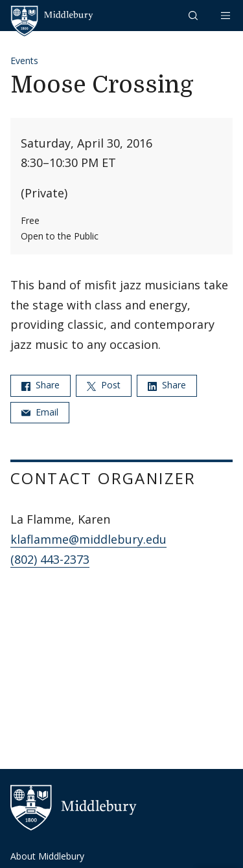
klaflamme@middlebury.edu (88, 539)
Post (104, 385)
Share (40, 385)
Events (24, 61)
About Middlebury (47, 856)
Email (40, 412)
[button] (194, 15)
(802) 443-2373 (50, 559)
